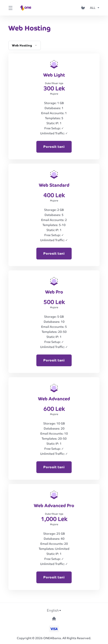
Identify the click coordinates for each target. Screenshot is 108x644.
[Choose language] (54, 611)
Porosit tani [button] (54, 147)
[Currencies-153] (94, 8)
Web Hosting (25, 45)
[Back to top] (54, 619)
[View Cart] (84, 8)
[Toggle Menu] (10, 8)
